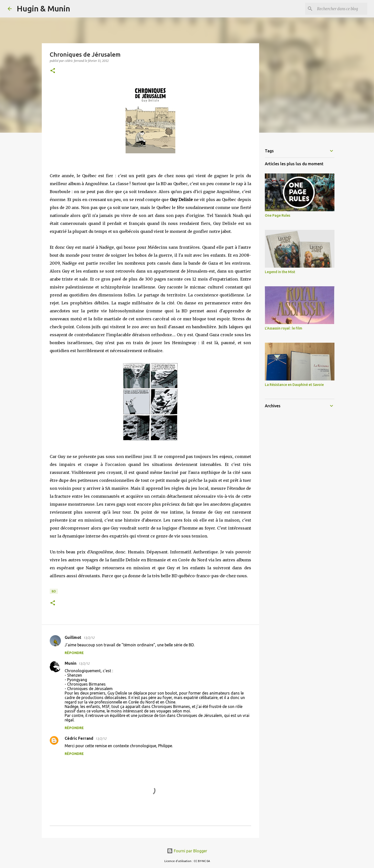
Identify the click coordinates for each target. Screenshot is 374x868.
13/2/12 (89, 638)
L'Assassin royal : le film (283, 328)
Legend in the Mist (280, 272)
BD (54, 591)
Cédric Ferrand (79, 738)
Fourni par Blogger (187, 851)
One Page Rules (278, 215)
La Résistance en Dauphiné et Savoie (294, 385)
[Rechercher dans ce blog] (341, 9)
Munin (70, 663)
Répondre (74, 653)
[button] (53, 71)
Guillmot (73, 637)
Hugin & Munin (43, 8)
